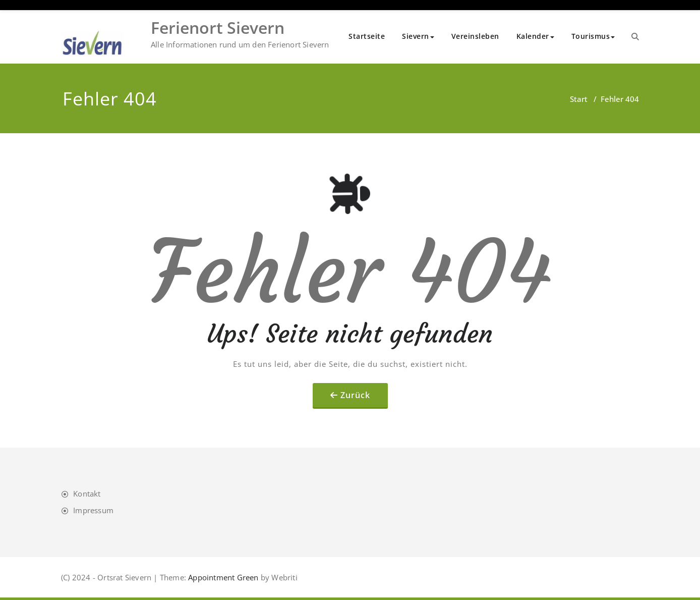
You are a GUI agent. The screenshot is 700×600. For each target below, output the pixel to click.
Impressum (93, 510)
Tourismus (593, 36)
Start (579, 99)
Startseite (367, 36)
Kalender (535, 36)
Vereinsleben (475, 36)
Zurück (355, 395)
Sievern (418, 36)
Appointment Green (222, 577)
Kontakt (87, 494)
